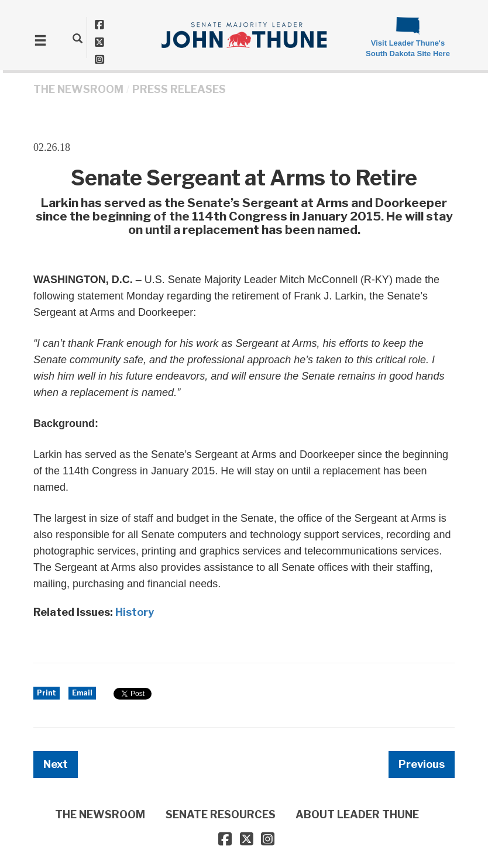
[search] (78, 38)
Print (47, 693)
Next (56, 764)
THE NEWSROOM (78, 89)
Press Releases (179, 89)
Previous (422, 764)
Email (82, 693)
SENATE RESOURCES (221, 814)
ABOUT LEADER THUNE (357, 814)
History (135, 612)
